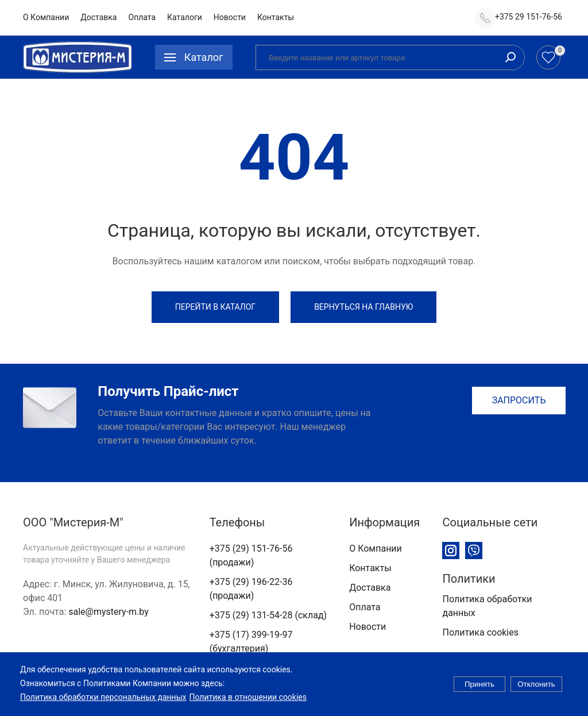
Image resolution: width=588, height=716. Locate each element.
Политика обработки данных (487, 606)
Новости (230, 17)
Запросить (519, 400)
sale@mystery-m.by (109, 612)
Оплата (142, 17)
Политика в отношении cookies (248, 702)
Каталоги (185, 17)
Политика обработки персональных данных (103, 702)
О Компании (46, 17)
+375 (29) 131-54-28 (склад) (268, 615)
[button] (194, 57)
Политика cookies (480, 632)
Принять (479, 690)
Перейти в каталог (215, 307)
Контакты (276, 17)
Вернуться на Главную (363, 307)
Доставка (98, 17)
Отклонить (536, 690)
